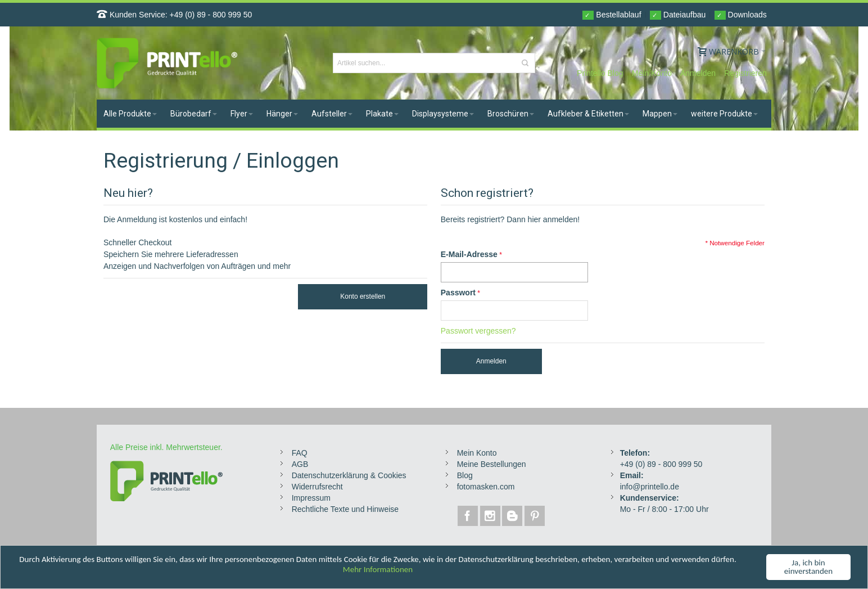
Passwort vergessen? (478, 331)
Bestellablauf (612, 15)
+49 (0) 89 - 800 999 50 (211, 15)
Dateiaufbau (678, 15)
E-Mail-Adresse (469, 254)
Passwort (458, 293)
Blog (465, 475)
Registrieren (745, 73)
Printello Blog (600, 73)
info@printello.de (650, 487)
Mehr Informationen (378, 570)
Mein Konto (652, 73)
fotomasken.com (486, 487)
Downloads (741, 15)
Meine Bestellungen (492, 464)
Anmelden (698, 73)
